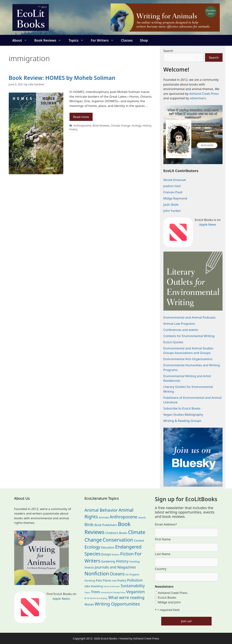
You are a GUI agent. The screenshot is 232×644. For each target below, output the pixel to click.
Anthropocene (82, 126)
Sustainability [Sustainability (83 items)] (133, 586)
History (147, 126)
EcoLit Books (167, 597)
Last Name (163, 554)
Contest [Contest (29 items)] (139, 541)
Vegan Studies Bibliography (183, 414)
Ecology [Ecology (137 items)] (92, 547)
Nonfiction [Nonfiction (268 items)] (97, 573)
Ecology (136, 126)
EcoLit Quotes (173, 342)
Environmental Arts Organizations (188, 359)
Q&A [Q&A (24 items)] (87, 586)
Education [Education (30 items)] (108, 547)
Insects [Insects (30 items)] (89, 567)
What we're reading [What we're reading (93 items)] (126, 597)
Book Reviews (50, 40)
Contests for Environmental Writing (189, 336)
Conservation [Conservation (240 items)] (118, 540)
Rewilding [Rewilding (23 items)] (97, 586)
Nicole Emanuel (175, 180)
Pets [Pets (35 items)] (99, 580)
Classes (127, 40)
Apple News (208, 224)
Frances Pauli (173, 192)
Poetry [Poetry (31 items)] (122, 580)
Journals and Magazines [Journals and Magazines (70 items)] (115, 567)
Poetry (74, 129)
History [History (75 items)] (122, 561)
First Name (163, 539)
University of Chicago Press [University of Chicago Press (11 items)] (113, 592)
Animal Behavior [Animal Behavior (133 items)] (101, 510)
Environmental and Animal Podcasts (190, 317)
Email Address (166, 524)
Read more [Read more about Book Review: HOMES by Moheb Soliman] (81, 117)
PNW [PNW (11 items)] (114, 581)
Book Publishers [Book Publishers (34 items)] (106, 525)
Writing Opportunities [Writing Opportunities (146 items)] (117, 604)
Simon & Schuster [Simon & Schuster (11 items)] (112, 586)
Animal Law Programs (179, 324)
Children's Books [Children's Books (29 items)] (116, 533)
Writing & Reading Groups (182, 421)
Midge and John (169, 602)
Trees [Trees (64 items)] (96, 592)
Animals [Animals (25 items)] (104, 517)
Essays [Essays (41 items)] (106, 554)
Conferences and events (181, 330)
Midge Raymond (175, 198)
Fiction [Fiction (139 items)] (127, 554)
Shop (144, 40)
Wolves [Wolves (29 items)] (89, 604)
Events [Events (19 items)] (116, 555)
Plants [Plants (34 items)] (107, 580)
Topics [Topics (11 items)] (87, 592)
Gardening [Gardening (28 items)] (108, 562)
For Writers (104, 40)
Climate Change (121, 126)
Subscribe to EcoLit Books (182, 408)
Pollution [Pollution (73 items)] (135, 580)
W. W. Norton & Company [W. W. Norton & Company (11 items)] (96, 598)
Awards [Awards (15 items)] (142, 518)
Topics (78, 40)
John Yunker (172, 211)
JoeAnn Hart (172, 186)
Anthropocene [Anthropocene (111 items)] (123, 517)
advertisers (198, 98)
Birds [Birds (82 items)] (89, 524)
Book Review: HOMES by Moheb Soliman (62, 78)
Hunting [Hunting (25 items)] (135, 561)
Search (168, 51)
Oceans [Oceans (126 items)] (117, 574)
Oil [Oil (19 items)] (127, 574)
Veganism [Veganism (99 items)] (136, 592)
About (22, 40)
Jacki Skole (171, 204)
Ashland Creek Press (204, 94)
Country (161, 569)
